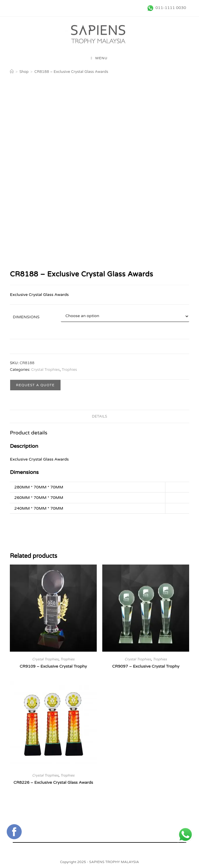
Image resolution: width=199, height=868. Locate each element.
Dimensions (26, 317)
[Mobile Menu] (99, 58)
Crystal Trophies (45, 370)
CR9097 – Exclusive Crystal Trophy (146, 666)
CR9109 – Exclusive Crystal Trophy (53, 666)
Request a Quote (35, 385)
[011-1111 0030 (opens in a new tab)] (166, 8)
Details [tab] (99, 416)
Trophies (69, 370)
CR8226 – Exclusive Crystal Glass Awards (53, 782)
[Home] (12, 72)
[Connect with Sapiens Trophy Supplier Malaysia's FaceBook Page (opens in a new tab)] (14, 832)
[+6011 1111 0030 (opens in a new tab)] (185, 835)
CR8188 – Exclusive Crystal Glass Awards (71, 72)
